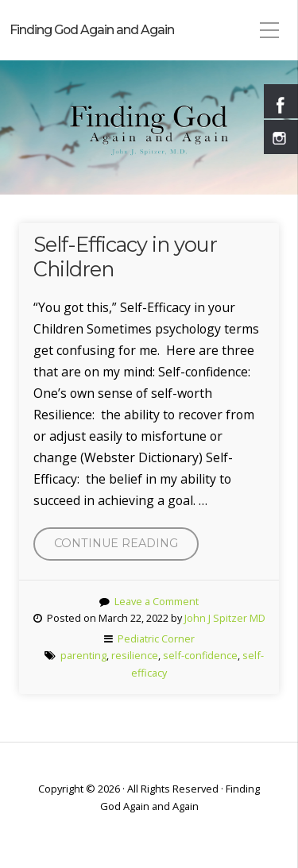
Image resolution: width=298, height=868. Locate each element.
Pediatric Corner (156, 638)
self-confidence (200, 655)
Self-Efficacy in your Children (125, 257)
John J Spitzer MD (225, 618)
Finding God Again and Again (92, 30)
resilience (135, 655)
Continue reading (126, 547)
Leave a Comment (157, 601)
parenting (83, 655)
